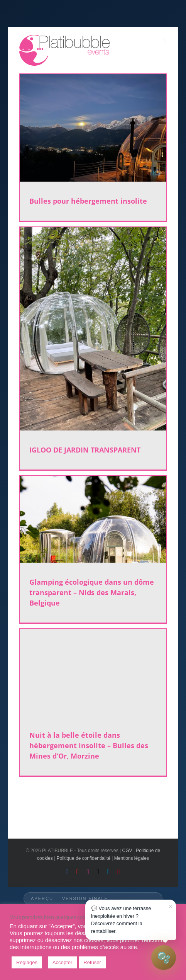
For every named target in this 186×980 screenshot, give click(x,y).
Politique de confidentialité (84, 858)
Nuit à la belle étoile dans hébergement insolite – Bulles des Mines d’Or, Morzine (89, 745)
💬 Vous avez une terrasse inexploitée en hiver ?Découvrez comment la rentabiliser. (132, 918)
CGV (127, 851)
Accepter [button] (62, 962)
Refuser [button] (92, 962)
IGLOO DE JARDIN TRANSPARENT (85, 450)
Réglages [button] (27, 962)
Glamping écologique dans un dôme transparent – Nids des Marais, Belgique (92, 592)
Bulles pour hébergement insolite (88, 201)
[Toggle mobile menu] (165, 41)
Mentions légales (132, 858)
